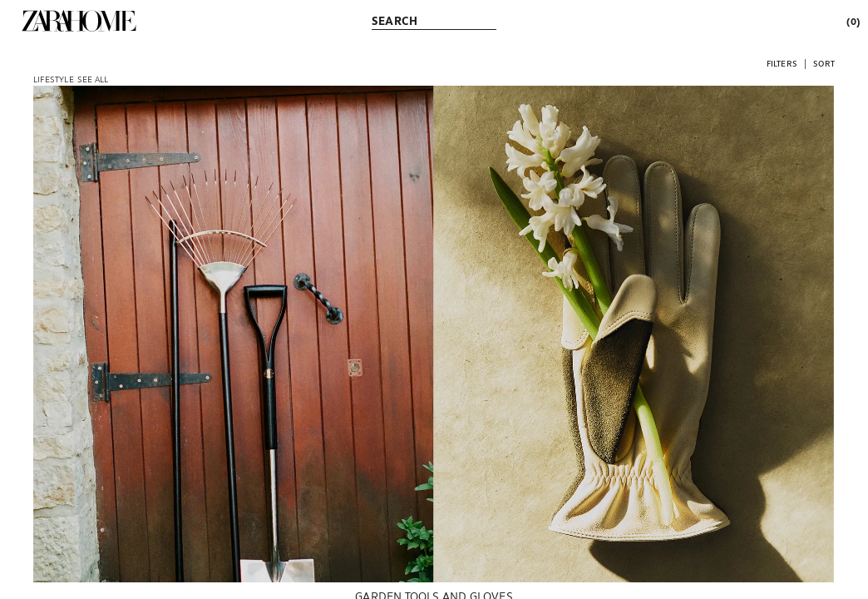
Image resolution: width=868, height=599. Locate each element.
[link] (79, 21)
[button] (782, 63)
